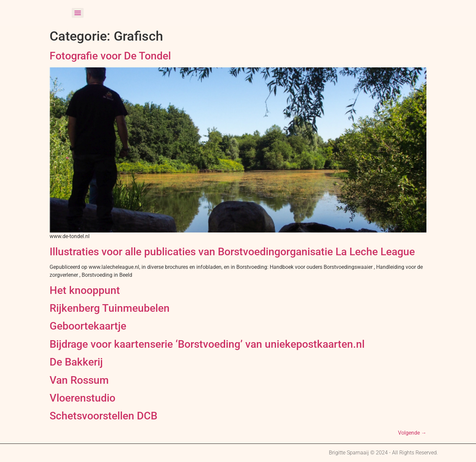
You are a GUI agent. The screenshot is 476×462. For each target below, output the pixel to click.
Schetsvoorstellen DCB (103, 416)
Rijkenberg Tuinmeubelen (110, 308)
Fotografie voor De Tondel (110, 56)
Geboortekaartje (88, 326)
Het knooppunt (85, 290)
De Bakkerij (76, 362)
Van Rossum (79, 380)
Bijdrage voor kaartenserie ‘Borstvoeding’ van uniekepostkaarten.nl (207, 344)
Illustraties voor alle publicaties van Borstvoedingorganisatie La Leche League (232, 252)
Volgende (412, 433)
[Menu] (78, 13)
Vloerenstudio (82, 398)
